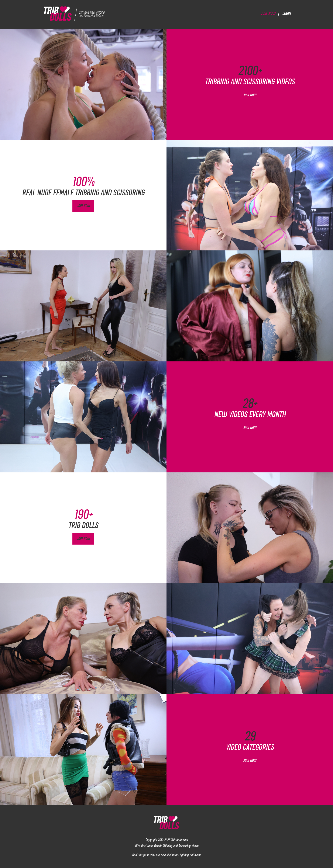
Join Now (268, 13)
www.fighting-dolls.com (187, 855)
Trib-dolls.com (179, 840)
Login (286, 13)
